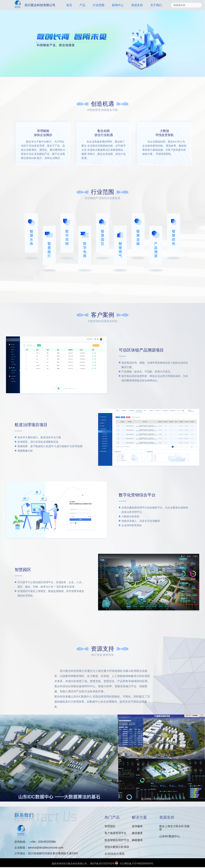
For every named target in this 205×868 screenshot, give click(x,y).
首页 (69, 5)
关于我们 (156, 5)
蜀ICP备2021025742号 (102, 864)
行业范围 (99, 5)
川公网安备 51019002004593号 (134, 864)
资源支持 (137, 5)
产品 (82, 5)
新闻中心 (118, 5)
